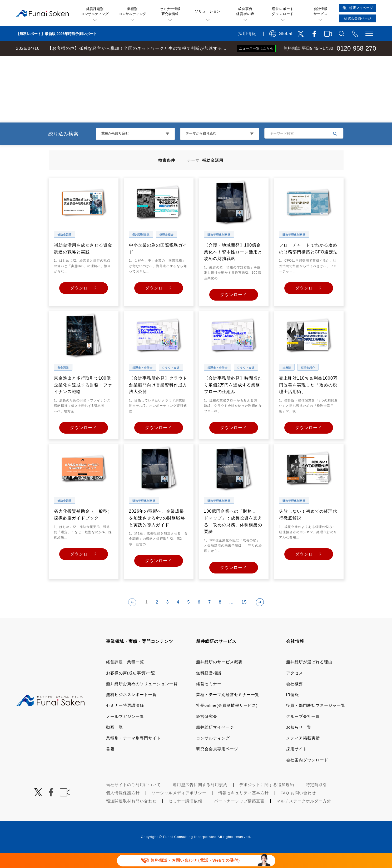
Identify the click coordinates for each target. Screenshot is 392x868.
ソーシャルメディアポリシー (179, 808)
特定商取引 (316, 799)
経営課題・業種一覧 (125, 677)
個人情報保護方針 (123, 808)
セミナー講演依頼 (185, 816)
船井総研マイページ (215, 742)
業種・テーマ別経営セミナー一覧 (228, 709)
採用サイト (297, 764)
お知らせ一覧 (299, 742)
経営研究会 (207, 731)
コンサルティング (213, 753)
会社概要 (295, 698)
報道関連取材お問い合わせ (131, 816)
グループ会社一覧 (303, 731)
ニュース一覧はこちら (256, 48)
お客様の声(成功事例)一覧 (131, 688)
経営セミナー (209, 698)
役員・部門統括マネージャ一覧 (316, 720)
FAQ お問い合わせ (298, 808)
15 (244, 617)
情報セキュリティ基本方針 (244, 808)
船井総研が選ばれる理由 (309, 677)
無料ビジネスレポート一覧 (131, 709)
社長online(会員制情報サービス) (227, 720)
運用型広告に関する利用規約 (200, 799)
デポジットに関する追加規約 (267, 799)
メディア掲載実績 (303, 753)
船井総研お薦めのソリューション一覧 (142, 698)
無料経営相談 (209, 688)
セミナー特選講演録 (125, 720)
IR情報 (293, 709)
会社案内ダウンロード (307, 775)
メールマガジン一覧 (125, 731)
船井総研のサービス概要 (219, 677)
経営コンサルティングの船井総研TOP (39, 61)
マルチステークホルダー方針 (304, 816)
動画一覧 (115, 742)
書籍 (110, 764)
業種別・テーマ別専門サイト (133, 753)
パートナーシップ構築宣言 (239, 816)
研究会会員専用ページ (217, 764)
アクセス (295, 688)
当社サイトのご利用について (133, 799)
